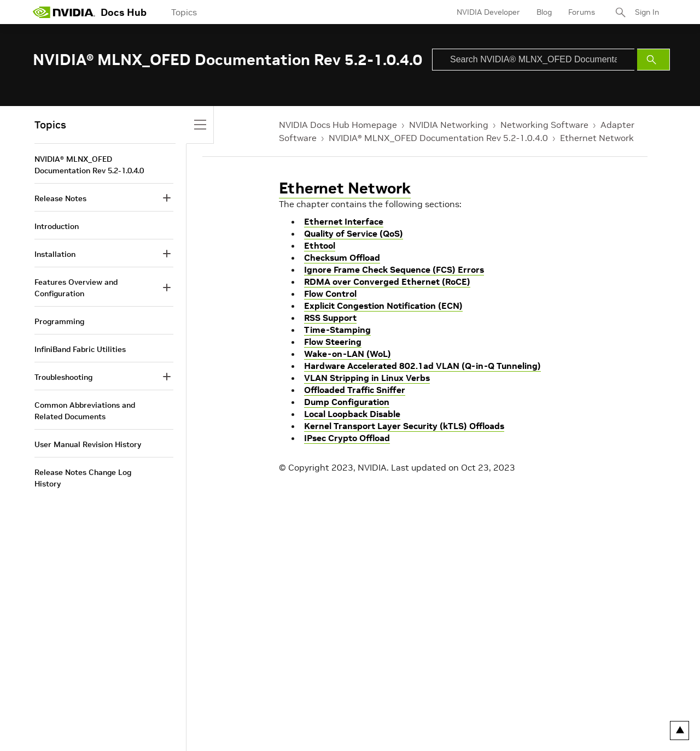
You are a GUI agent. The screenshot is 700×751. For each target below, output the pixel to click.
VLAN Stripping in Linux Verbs (367, 378)
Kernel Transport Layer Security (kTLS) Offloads (404, 426)
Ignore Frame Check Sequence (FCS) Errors (394, 269)
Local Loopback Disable (352, 414)
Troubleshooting (63, 377)
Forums (582, 12)
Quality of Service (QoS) (354, 233)
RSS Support (330, 318)
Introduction (57, 226)
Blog (544, 12)
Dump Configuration (347, 402)
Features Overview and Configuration (76, 288)
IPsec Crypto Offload (347, 438)
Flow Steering (333, 342)
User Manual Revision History (88, 444)
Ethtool (320, 245)
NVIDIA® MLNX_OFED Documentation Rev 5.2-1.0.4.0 (438, 138)
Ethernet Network (597, 138)
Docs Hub (124, 12)
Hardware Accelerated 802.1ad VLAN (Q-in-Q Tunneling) (422, 366)
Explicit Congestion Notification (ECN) (383, 306)
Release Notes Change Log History (83, 478)
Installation (55, 254)
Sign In (647, 12)
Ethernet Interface (344, 221)
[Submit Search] (654, 60)
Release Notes (60, 198)
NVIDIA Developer (488, 12)
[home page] (64, 12)
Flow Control (330, 294)
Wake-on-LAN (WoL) (348, 354)
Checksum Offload (342, 257)
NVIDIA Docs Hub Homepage (338, 125)
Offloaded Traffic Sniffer (355, 390)
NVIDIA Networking (449, 125)
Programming (59, 321)
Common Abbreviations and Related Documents (85, 411)
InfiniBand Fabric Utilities (80, 349)
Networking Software (544, 125)
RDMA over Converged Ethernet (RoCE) (387, 281)
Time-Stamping (337, 330)
